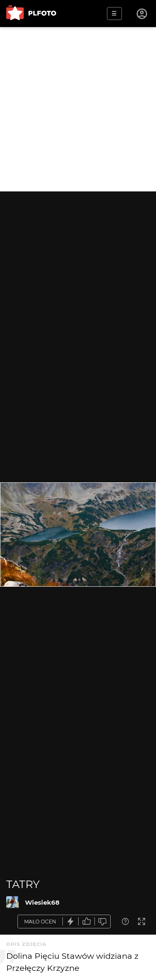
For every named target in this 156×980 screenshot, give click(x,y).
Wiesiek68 (42, 902)
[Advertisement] (78, 109)
